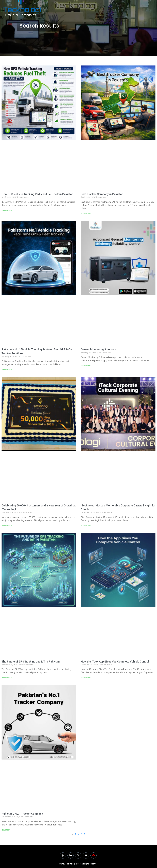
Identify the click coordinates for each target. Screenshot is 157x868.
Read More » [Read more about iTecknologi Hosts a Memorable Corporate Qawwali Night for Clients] (86, 526)
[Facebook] (63, 855)
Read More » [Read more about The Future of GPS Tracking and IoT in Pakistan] (7, 678)
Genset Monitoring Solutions (98, 349)
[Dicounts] (94, 855)
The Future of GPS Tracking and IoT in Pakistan (31, 662)
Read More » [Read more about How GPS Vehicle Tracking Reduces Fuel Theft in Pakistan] (7, 210)
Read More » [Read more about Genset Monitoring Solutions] (86, 366)
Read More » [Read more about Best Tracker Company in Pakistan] (86, 214)
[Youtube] (86, 855)
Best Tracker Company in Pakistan (102, 194)
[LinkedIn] (71, 855)
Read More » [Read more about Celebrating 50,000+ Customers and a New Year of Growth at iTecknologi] (7, 526)
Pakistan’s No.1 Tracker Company (22, 814)
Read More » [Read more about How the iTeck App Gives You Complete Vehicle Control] (86, 678)
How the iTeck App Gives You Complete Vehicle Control (115, 662)
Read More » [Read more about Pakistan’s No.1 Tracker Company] (7, 830)
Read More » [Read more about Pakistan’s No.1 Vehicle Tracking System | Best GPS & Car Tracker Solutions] (7, 370)
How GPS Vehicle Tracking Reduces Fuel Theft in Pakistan (37, 194)
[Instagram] (78, 855)
